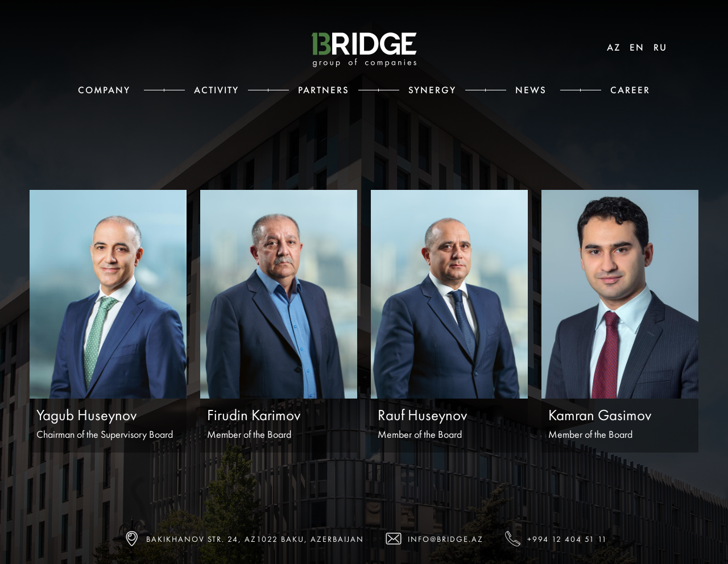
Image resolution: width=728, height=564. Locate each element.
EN (637, 47)
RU (660, 47)
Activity (216, 90)
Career (630, 90)
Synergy (432, 90)
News (531, 90)
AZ (614, 47)
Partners (324, 90)
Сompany (104, 90)
